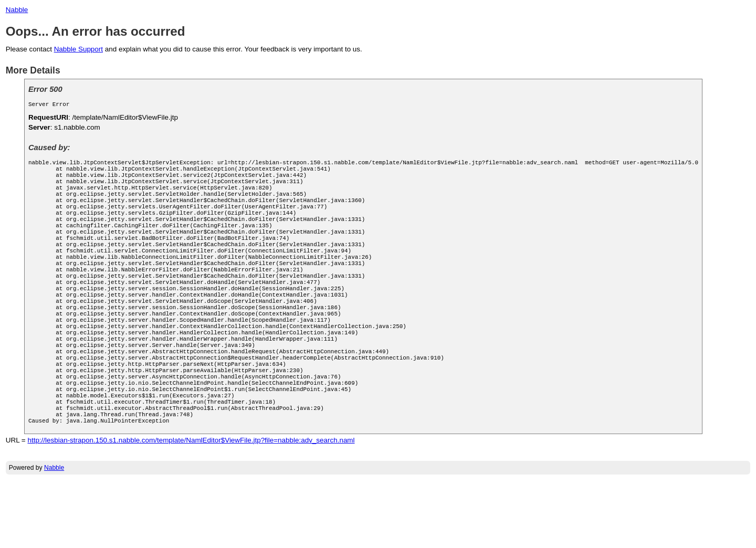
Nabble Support (78, 49)
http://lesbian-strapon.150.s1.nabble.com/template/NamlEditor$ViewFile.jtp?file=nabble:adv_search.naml (191, 508)
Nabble (17, 10)
